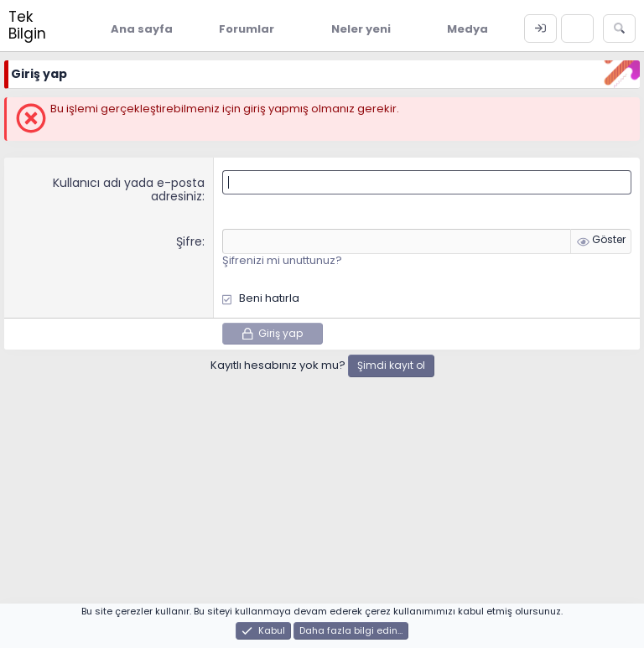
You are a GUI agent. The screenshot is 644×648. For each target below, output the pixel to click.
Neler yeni (361, 29)
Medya (467, 29)
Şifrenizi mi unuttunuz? (282, 260)
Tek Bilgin (27, 25)
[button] (287, 29)
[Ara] (619, 29)
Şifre (189, 241)
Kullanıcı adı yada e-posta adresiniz (129, 190)
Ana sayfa (142, 29)
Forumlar (247, 29)
